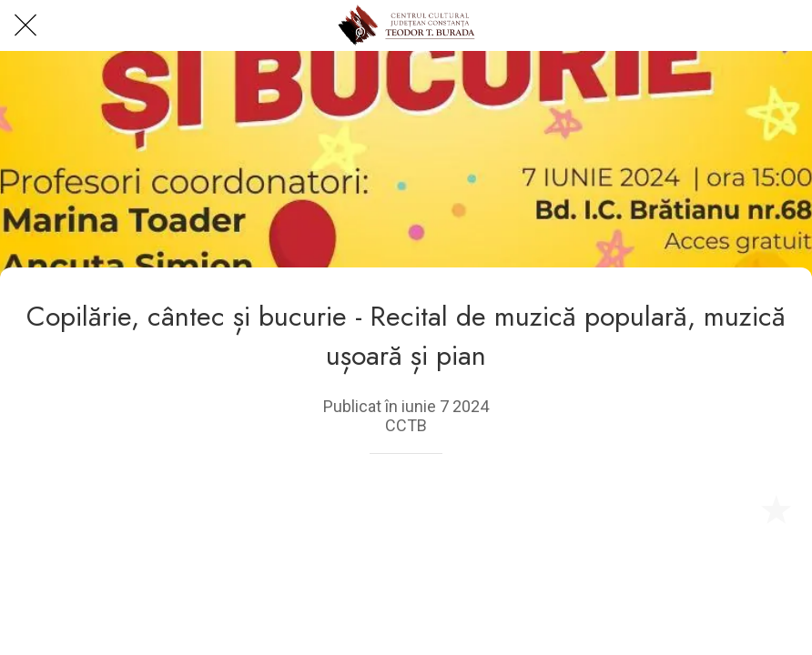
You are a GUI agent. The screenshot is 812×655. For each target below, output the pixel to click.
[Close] (25, 25)
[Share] (732, 509)
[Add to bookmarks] (776, 509)
